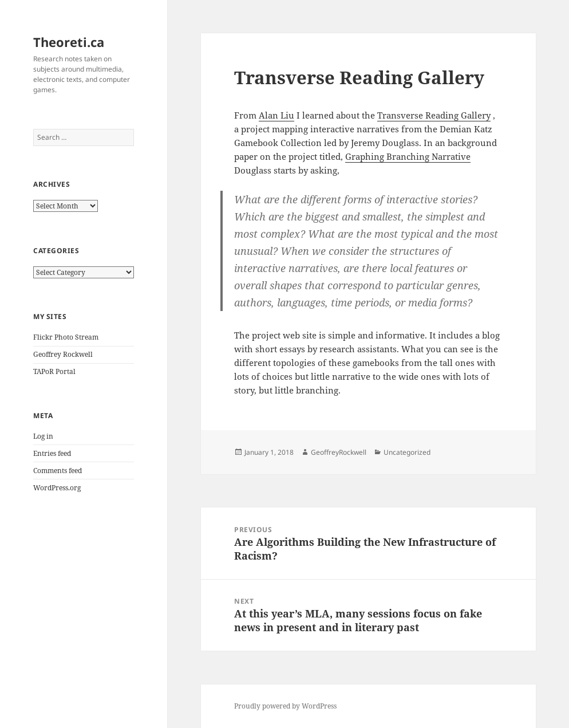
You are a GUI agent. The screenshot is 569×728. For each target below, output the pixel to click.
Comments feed (58, 471)
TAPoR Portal (54, 371)
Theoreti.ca (69, 42)
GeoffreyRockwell (339, 452)
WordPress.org (57, 488)
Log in (43, 436)
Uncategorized (407, 452)
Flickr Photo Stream (66, 337)
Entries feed (52, 453)
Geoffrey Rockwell (63, 354)
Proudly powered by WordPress (285, 706)
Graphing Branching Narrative (408, 156)
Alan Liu (276, 115)
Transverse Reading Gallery (434, 115)
